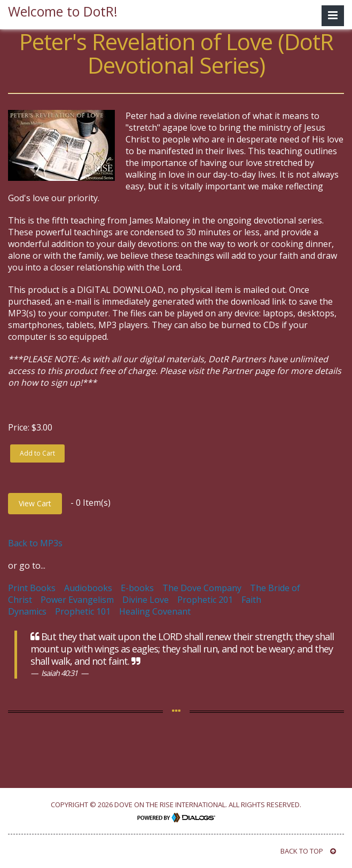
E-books (137, 588)
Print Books (32, 588)
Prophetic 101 (83, 611)
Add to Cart (37, 453)
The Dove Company (202, 588)
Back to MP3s (35, 543)
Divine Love (146, 600)
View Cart (35, 503)
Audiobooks (88, 588)
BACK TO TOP (308, 851)
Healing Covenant (155, 611)
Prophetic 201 (205, 600)
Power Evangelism (77, 600)
